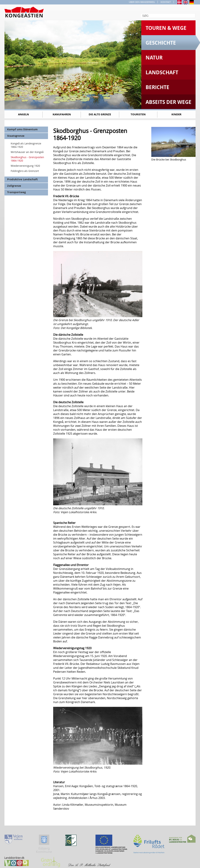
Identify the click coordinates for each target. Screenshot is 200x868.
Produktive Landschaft (22, 179)
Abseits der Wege (169, 102)
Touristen (138, 114)
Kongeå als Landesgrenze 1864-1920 (26, 145)
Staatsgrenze (16, 136)
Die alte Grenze (100, 114)
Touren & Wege (166, 28)
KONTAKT (166, 2)
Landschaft (162, 72)
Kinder (176, 114)
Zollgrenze (14, 186)
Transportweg (16, 192)
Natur (154, 58)
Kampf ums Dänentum (22, 129)
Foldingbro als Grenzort (25, 171)
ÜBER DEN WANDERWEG (142, 2)
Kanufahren (62, 114)
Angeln (23, 114)
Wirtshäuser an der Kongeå (27, 152)
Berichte (157, 87)
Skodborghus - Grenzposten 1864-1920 (27, 159)
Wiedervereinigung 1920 (25, 166)
